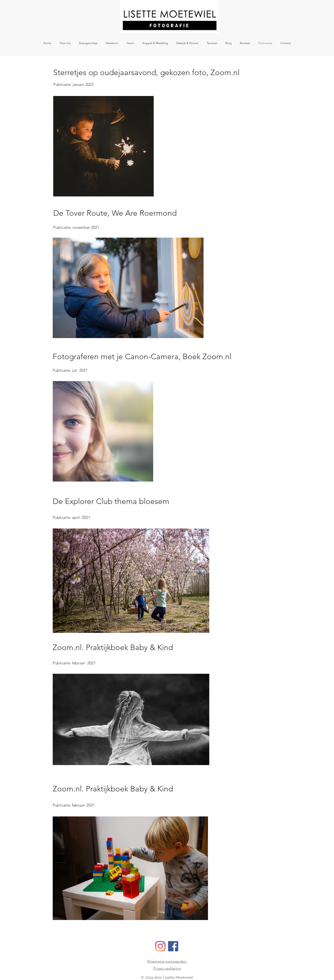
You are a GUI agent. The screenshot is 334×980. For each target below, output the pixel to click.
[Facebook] (173, 946)
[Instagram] (160, 946)
